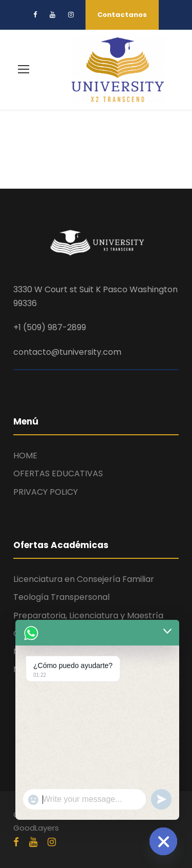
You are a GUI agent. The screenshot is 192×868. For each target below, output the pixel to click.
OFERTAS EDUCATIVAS (58, 473)
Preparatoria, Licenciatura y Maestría (88, 615)
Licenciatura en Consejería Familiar (84, 579)
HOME (25, 456)
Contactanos (122, 15)
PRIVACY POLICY (46, 492)
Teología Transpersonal (61, 597)
